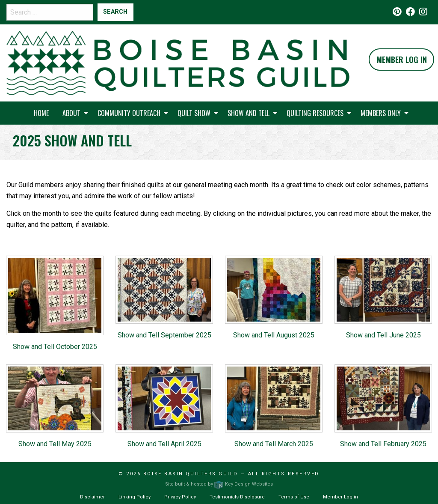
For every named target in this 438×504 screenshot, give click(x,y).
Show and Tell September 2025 (164, 335)
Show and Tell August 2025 (274, 335)
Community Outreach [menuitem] (129, 113)
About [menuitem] (71, 113)
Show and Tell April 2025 (164, 444)
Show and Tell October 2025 (55, 347)
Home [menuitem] (41, 113)
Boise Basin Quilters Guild (191, 474)
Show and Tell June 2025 (383, 335)
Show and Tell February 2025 (383, 444)
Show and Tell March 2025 (274, 444)
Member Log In (402, 60)
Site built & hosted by (219, 484)
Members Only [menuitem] (381, 113)
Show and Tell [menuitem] (249, 113)
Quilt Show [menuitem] (194, 113)
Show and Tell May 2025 (55, 444)
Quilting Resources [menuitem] (315, 113)
